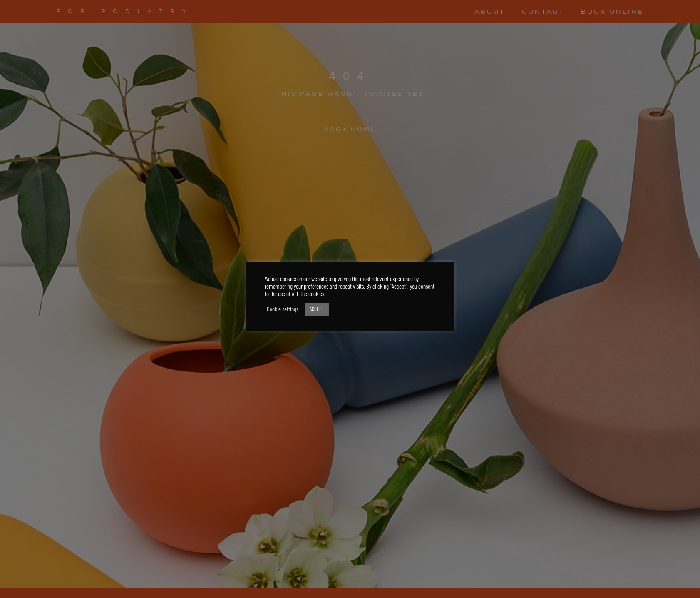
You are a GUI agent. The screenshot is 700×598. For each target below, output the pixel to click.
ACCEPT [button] (317, 309)
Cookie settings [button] (283, 309)
